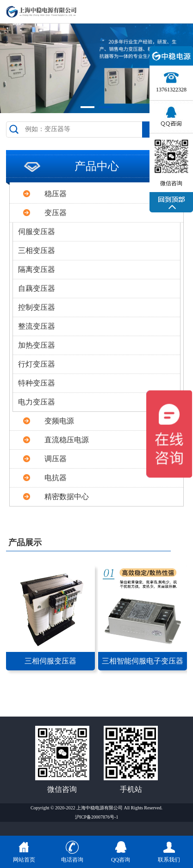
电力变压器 (37, 402)
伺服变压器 (37, 232)
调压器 (56, 459)
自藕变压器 (37, 288)
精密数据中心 (67, 497)
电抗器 (56, 478)
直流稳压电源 (67, 440)
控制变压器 (37, 307)
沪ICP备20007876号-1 (97, 817)
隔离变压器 (37, 269)
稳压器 (56, 194)
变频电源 (59, 421)
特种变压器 (37, 383)
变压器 (56, 213)
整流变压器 (37, 326)
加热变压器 (37, 345)
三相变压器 (37, 250)
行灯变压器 (37, 364)
